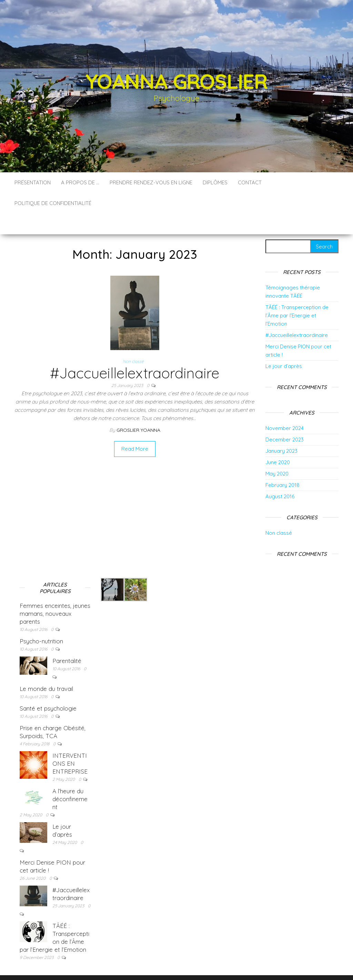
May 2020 (277, 453)
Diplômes (215, 182)
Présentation (33, 182)
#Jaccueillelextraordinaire (135, 352)
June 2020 (278, 442)
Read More (135, 428)
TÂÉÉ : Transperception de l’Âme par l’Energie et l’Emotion (297, 295)
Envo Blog (227, 965)
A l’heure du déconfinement (70, 778)
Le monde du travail (46, 668)
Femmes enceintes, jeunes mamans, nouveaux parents (55, 593)
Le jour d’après (284, 345)
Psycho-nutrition (41, 620)
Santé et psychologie (48, 688)
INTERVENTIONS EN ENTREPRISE (70, 743)
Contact (250, 182)
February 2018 (283, 464)
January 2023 (281, 430)
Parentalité (67, 640)
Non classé (133, 341)
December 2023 (285, 419)
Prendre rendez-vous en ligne (151, 182)
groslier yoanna (138, 409)
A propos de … (80, 182)
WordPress (178, 965)
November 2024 (285, 407)
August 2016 (280, 476)
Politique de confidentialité (53, 203)
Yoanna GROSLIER (176, 81)
